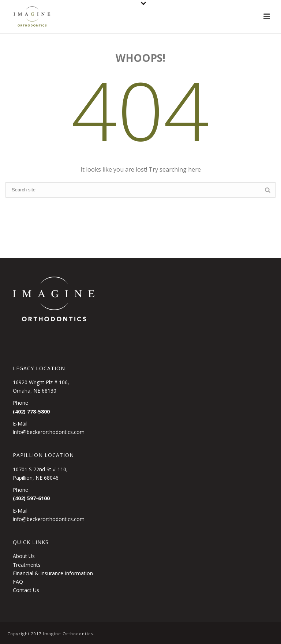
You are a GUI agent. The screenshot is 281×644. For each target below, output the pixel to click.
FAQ (18, 582)
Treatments (27, 565)
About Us (24, 556)
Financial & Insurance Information (53, 573)
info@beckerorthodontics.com (49, 432)
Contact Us (26, 590)
